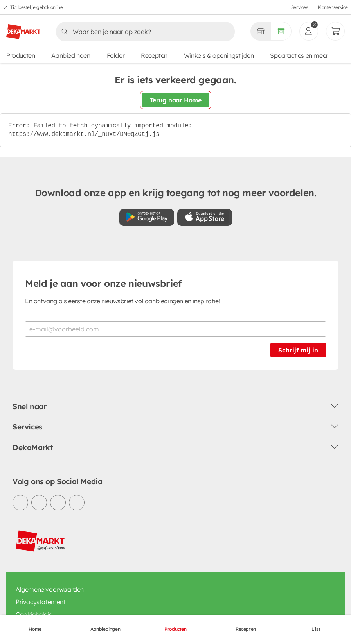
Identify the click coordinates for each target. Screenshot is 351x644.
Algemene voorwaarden (50, 589)
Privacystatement (41, 602)
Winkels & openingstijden (219, 55)
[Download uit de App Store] (205, 217)
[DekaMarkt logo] (23, 29)
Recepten (154, 55)
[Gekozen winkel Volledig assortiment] (261, 31)
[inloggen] (309, 31)
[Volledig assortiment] (281, 31)
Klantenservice (333, 7)
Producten (21, 55)
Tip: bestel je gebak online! (37, 7)
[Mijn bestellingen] (335, 31)
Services (300, 7)
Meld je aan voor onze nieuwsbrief (103, 283)
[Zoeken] (143, 32)
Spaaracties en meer (299, 55)
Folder (116, 55)
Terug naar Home (176, 100)
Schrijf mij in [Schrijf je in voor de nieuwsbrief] (298, 350)
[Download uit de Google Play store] (147, 217)
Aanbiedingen (71, 55)
